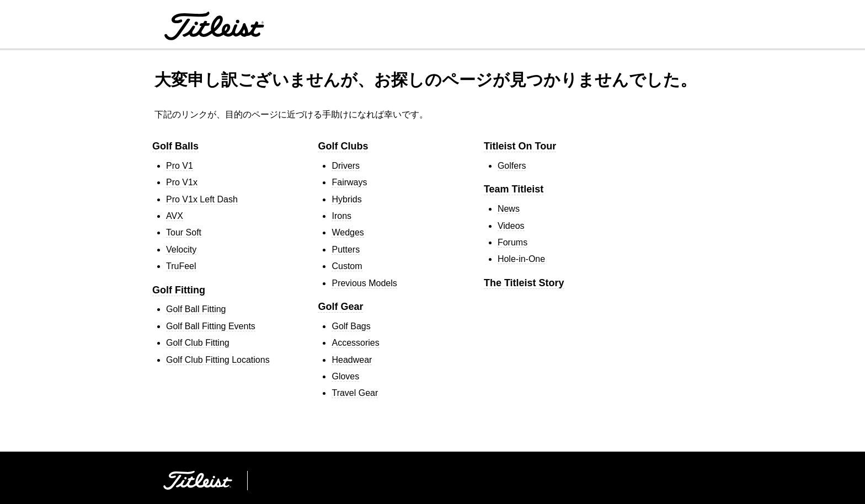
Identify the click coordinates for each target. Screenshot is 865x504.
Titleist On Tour (520, 146)
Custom (347, 266)
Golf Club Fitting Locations (218, 360)
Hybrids (346, 199)
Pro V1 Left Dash (202, 199)
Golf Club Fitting (198, 343)
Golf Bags (351, 326)
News (509, 209)
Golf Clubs (343, 146)
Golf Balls (175, 146)
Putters (346, 250)
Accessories (355, 343)
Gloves (345, 376)
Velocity (181, 250)
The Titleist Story (524, 283)
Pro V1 (180, 166)
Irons (341, 216)
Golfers (512, 166)
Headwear (352, 360)
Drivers (346, 166)
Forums (512, 242)
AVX (175, 216)
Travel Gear (355, 393)
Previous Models (364, 283)
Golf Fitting (179, 290)
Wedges (348, 232)
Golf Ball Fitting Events (211, 326)
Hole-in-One (521, 259)
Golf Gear (340, 307)
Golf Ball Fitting (196, 309)
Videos (511, 226)
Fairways (349, 182)
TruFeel (181, 266)
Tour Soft (184, 232)
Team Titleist (514, 189)
